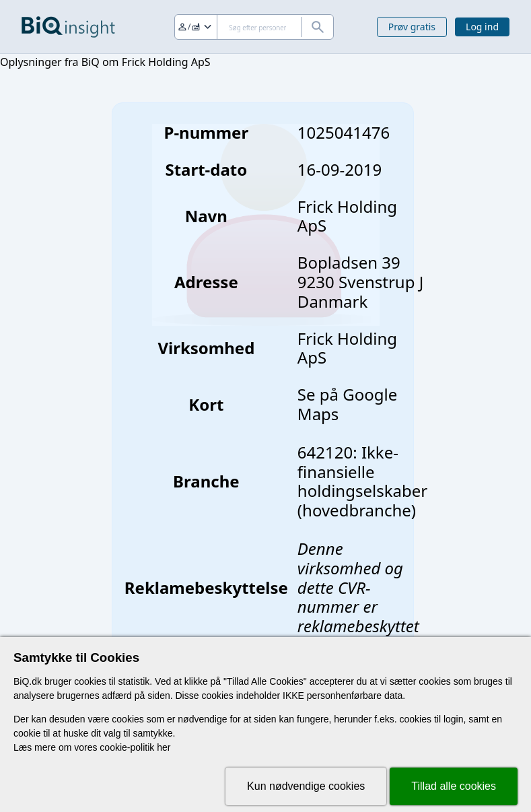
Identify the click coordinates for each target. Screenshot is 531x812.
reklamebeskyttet (358, 626)
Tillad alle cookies (454, 786)
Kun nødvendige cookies (306, 786)
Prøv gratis (412, 27)
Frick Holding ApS (347, 348)
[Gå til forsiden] (68, 27)
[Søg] (254, 27)
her (164, 747)
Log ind (482, 27)
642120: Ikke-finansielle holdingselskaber (362, 472)
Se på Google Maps (347, 404)
